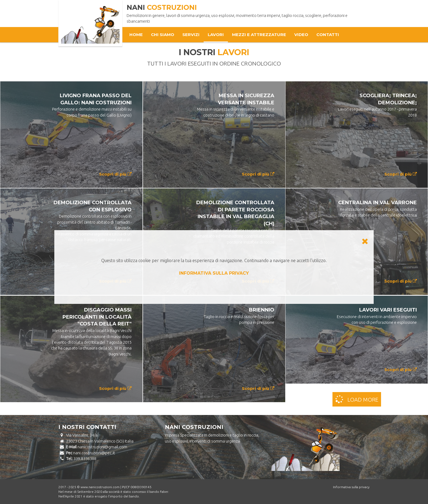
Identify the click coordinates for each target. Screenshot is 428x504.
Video (301, 35)
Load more (356, 399)
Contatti (328, 35)
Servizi (191, 35)
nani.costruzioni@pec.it (94, 453)
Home (136, 35)
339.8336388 (85, 459)
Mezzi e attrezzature (259, 35)
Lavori (216, 35)
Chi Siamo (163, 35)
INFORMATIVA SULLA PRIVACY (214, 273)
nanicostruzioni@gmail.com (102, 447)
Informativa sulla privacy (351, 487)
